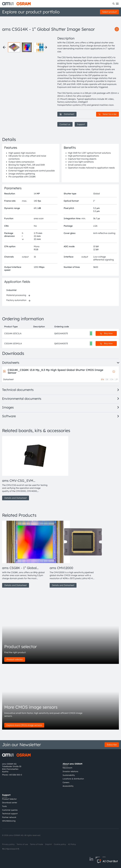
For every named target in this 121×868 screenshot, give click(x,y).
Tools (4, 806)
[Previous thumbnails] (4, 47)
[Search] (114, 4)
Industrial (11, 290)
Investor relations (70, 771)
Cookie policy (60, 844)
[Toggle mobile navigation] (117, 4)
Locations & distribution (73, 779)
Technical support (10, 814)
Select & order (107, 114)
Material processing (16, 295)
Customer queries (10, 810)
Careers (66, 782)
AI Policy (72, 844)
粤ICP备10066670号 (11, 849)
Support (81, 124)
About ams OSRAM (72, 764)
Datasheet (67, 114)
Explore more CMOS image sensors (24, 725)
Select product (109, 12)
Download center (10, 803)
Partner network (9, 817)
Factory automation (16, 300)
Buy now (106, 333)
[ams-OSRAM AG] (16, 4)
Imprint (48, 844)
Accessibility (68, 786)
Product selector (15, 659)
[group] (25, 468)
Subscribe (112, 745)
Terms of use (22, 844)
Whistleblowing (9, 821)
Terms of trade (37, 844)
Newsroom (67, 768)
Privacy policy (8, 844)
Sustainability (69, 775)
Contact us (65, 124)
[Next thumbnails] (46, 47)
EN (103, 379)
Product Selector (9, 799)
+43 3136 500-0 (15, 775)
